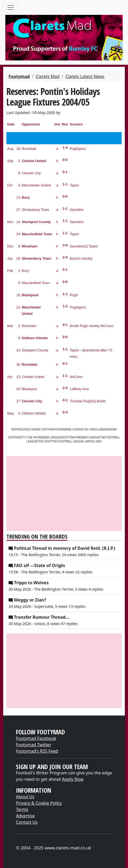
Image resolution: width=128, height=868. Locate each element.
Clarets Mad (48, 76)
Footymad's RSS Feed (37, 751)
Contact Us (27, 822)
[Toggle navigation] (11, 7)
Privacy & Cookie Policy (39, 803)
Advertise (25, 816)
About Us (25, 797)
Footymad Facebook (36, 738)
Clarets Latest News (85, 76)
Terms (22, 809)
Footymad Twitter (34, 745)
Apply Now (73, 779)
